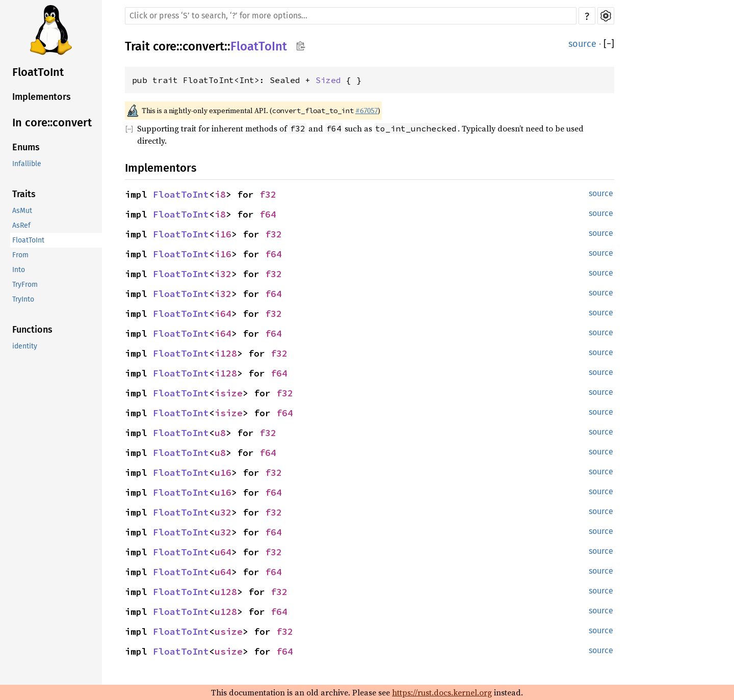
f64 (268, 214)
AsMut (22, 211)
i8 (220, 194)
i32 (223, 274)
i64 (223, 314)
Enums (26, 147)
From (20, 255)
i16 (223, 234)
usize (229, 631)
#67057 (366, 111)
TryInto (23, 299)
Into (19, 270)
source (582, 44)
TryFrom (25, 285)
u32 (223, 512)
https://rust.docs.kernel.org (442, 692)
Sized (328, 80)
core (165, 46)
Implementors (42, 97)
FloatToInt (38, 72)
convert (203, 46)
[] (609, 44)
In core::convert (52, 123)
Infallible (27, 164)
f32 (268, 194)
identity (25, 346)
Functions (32, 330)
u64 (223, 552)
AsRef (21, 225)
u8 (220, 433)
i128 (226, 353)
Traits (24, 194)
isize (229, 393)
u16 (223, 473)
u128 (226, 592)
